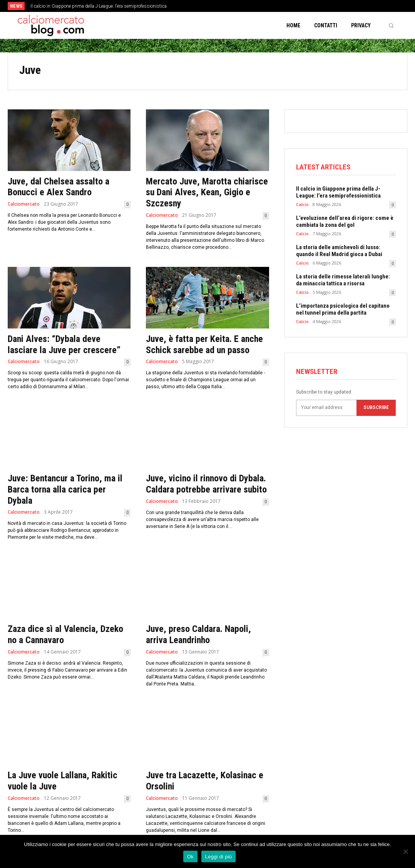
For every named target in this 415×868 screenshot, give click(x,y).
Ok (190, 857)
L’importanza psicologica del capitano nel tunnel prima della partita (343, 309)
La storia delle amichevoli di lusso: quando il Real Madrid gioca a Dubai (339, 251)
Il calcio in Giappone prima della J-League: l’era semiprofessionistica (99, 6)
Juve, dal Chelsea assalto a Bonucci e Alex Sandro (59, 187)
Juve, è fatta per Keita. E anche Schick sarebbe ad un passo (204, 344)
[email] (326, 408)
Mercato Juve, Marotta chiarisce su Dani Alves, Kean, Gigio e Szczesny (207, 193)
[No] (405, 851)
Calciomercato (24, 204)
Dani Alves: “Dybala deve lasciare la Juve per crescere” (64, 344)
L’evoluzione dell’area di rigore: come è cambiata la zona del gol (345, 221)
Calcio (302, 204)
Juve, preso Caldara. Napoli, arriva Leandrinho (198, 634)
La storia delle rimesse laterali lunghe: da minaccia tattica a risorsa (343, 280)
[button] (391, 25)
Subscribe (376, 407)
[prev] (217, 6)
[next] (230, 6)
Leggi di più (219, 857)
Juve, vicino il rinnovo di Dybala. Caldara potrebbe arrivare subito (206, 484)
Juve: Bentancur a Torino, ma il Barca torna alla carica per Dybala (65, 489)
